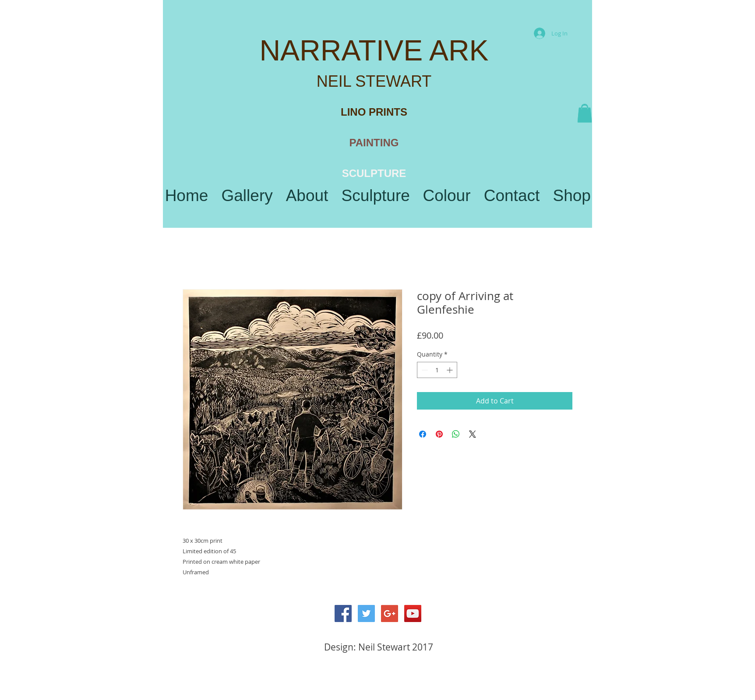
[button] (585, 114)
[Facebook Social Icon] (343, 613)
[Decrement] (424, 370)
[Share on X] (473, 434)
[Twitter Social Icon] (366, 613)
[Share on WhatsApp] (456, 434)
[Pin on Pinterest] (439, 434)
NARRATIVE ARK (374, 50)
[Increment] (450, 370)
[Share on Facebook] (423, 434)
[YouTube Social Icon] (413, 613)
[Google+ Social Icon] (390, 613)
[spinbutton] (437, 370)
